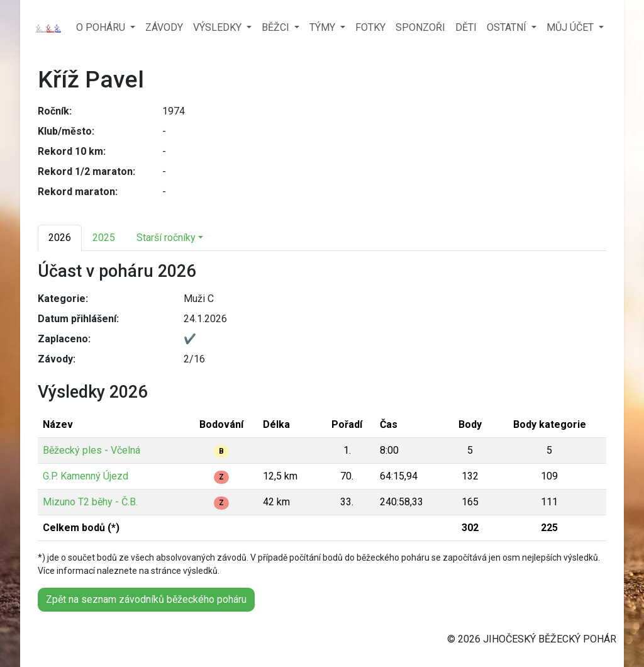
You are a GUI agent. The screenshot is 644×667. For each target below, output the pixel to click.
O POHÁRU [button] (102, 27)
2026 (60, 238)
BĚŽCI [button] (277, 27)
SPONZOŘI (420, 27)
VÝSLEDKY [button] (219, 27)
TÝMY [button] (324, 27)
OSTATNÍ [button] (508, 27)
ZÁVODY (164, 27)
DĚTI (466, 27)
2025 (104, 238)
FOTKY (370, 27)
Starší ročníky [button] (166, 238)
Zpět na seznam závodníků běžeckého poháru (146, 599)
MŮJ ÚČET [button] (571, 27)
